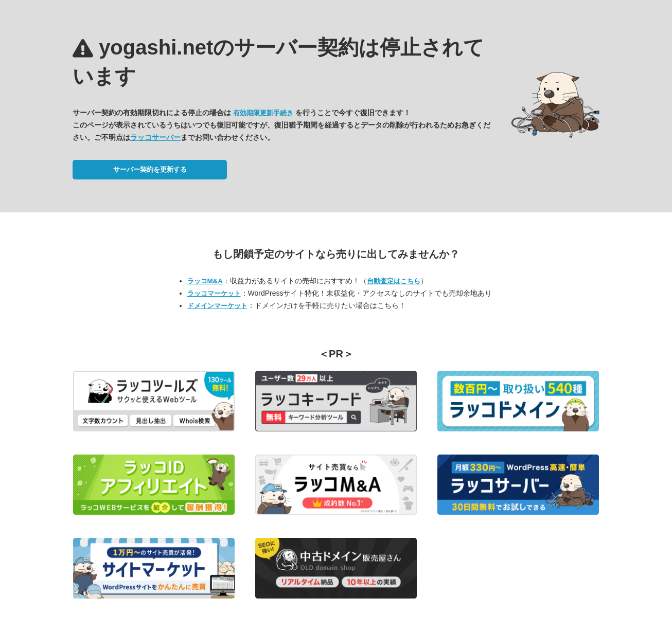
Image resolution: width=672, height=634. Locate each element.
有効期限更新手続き (263, 113)
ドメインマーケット (217, 306)
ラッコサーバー (155, 137)
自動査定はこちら (394, 281)
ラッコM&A (205, 281)
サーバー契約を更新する (150, 169)
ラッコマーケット (214, 293)
